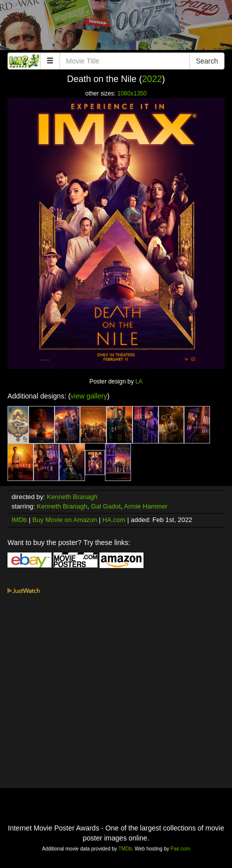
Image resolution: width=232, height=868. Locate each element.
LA (139, 381)
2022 (152, 79)
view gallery (89, 396)
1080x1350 (132, 93)
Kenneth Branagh (72, 497)
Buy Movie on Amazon (65, 520)
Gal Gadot (106, 506)
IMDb (19, 520)
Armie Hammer (146, 506)
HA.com (114, 520)
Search (207, 61)
